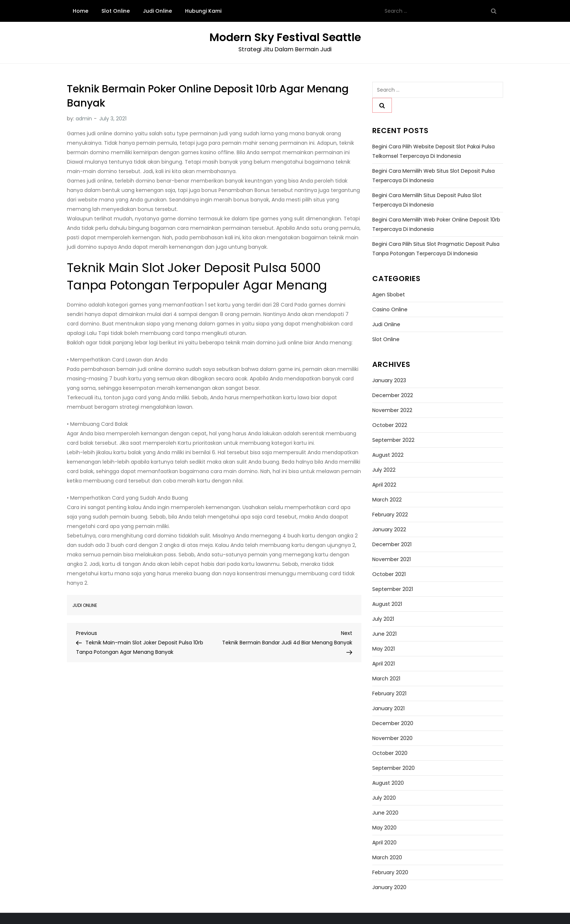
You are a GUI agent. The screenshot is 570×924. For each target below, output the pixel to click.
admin (84, 119)
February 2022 (390, 515)
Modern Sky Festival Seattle (285, 37)
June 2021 (384, 634)
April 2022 (384, 485)
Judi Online (157, 11)
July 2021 (383, 619)
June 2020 (385, 813)
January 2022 (389, 529)
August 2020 (388, 783)
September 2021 (393, 589)
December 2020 (393, 723)
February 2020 (390, 872)
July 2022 (384, 470)
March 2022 (387, 500)
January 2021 (388, 708)
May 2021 (384, 649)
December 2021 (392, 544)
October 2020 (390, 753)
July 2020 (384, 798)
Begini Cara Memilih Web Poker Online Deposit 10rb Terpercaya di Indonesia (436, 224)
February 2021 (389, 693)
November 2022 (392, 410)
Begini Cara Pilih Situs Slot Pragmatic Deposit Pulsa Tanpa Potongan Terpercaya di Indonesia (436, 249)
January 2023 (389, 380)
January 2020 (389, 887)
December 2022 (393, 395)
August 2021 (387, 604)
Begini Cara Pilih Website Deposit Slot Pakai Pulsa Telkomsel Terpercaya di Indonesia (433, 151)
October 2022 (390, 425)
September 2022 (393, 440)
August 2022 (388, 455)
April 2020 (384, 843)
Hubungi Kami (203, 11)
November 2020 (392, 738)
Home (81, 11)
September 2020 (394, 768)
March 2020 (387, 857)
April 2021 (384, 664)
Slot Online (116, 11)
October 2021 (389, 574)
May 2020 (384, 828)
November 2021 (392, 559)
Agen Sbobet (389, 295)
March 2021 (386, 679)
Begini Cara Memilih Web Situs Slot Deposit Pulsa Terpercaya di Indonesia (433, 176)
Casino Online (390, 309)
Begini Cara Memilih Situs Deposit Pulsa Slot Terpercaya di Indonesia (427, 200)
